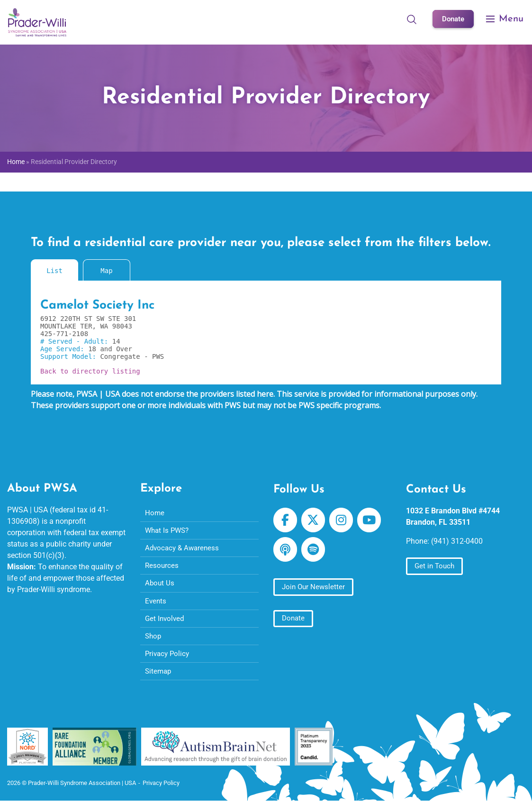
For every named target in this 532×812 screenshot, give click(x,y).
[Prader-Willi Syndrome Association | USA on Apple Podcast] (286, 553)
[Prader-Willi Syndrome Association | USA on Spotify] (315, 553)
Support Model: (70, 356)
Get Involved (166, 624)
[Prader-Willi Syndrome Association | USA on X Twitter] (315, 521)
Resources (162, 569)
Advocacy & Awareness (184, 550)
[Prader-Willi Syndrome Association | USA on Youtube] (374, 521)
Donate (452, 19)
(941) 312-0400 (457, 541)
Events (156, 606)
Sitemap (159, 680)
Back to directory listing (90, 371)
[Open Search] (410, 19)
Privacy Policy (168, 661)
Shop (154, 643)
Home (16, 162)
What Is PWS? (168, 532)
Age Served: (64, 349)
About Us (160, 587)
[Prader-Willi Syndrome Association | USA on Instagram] (345, 521)
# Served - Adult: (76, 341)
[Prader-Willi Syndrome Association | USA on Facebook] (286, 521)
